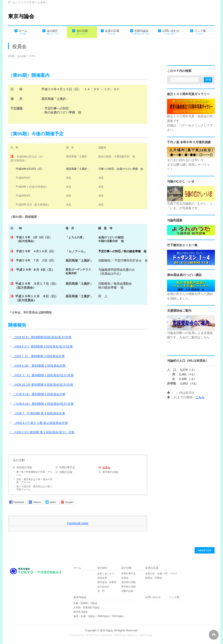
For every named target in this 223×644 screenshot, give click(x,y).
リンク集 (174, 597)
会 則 (101, 591)
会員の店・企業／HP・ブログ (161, 573)
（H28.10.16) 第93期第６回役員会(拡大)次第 (43, 385)
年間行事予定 (67, 467)
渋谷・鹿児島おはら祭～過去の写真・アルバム (34, 481)
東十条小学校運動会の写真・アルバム (34, 473)
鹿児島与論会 (81, 612)
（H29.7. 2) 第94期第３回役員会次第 (38, 356)
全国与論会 (80, 597)
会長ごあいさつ (106, 573)
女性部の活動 (24, 467)
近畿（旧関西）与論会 (85, 603)
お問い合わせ (153, 597)
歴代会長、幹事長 (107, 582)
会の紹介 (103, 568)
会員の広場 (152, 568)
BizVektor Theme (112, 635)
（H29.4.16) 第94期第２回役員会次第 (39, 366)
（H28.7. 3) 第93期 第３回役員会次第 (39, 413)
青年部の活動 (110, 472)
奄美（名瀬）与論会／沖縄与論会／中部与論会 (108, 616)
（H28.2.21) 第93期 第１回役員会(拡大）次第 (43, 432)
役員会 (106, 467)
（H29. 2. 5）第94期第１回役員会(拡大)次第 (43, 375)
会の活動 (19, 460)
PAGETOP (205, 550)
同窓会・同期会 (154, 578)
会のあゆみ (103, 587)
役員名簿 (102, 578)
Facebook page (78, 523)
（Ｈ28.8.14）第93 (25, 404)
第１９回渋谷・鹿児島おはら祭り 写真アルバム (34, 488)
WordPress (92, 635)
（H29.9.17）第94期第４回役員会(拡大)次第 (42, 346)
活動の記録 (66, 472)
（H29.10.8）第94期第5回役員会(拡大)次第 (42, 337)
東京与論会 (21, 16)
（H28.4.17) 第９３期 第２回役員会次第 (40, 423)
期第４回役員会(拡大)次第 (56, 404)
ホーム (77, 568)
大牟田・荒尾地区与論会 (87, 607)
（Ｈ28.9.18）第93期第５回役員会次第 (39, 394)
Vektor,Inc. (132, 635)
